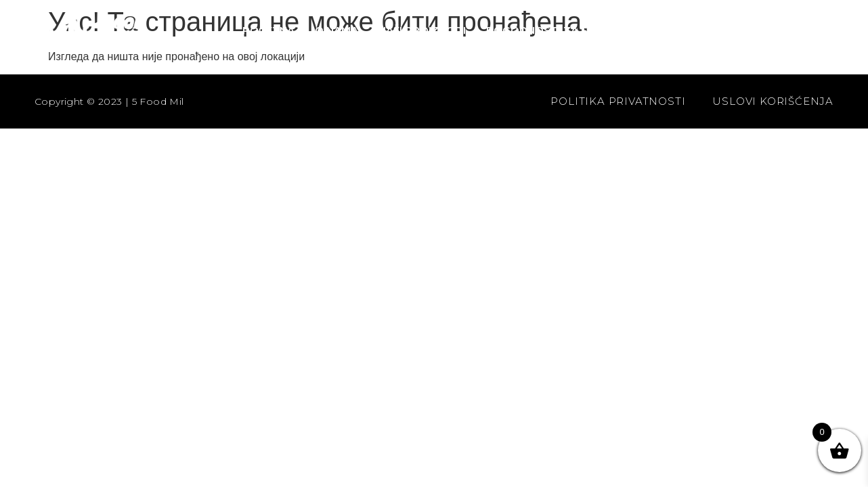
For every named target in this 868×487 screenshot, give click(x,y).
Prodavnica (772, 30)
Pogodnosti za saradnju (562, 30)
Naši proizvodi (422, 30)
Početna (268, 30)
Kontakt (684, 30)
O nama (337, 30)
